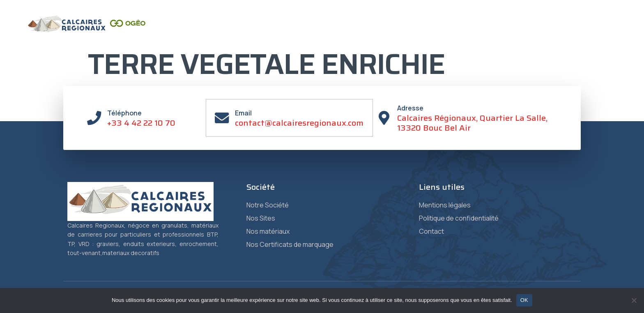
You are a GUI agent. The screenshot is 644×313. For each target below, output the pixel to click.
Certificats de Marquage (426, 32)
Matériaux (359, 32)
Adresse (411, 108)
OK (524, 300)
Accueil (244, 32)
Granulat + (494, 32)
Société (281, 32)
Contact (537, 32)
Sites (317, 32)
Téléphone (125, 113)
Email (244, 113)
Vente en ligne (585, 32)
